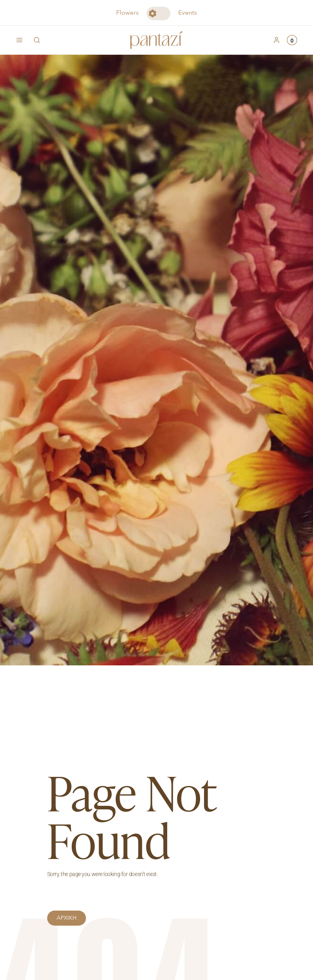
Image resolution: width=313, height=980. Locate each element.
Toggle (158, 13)
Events (188, 13)
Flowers (127, 13)
